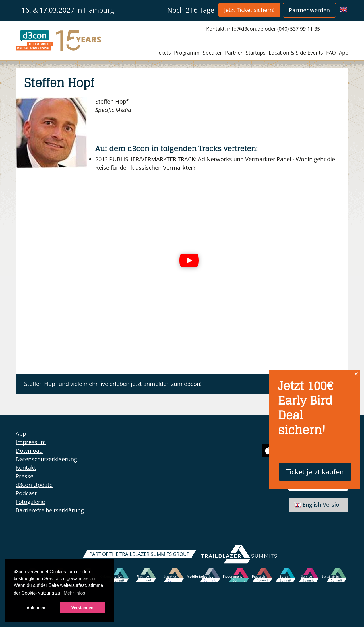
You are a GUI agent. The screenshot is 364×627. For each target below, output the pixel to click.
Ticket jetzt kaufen (315, 472)
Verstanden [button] (82, 608)
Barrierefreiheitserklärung (50, 510)
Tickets (163, 53)
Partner (234, 53)
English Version (318, 505)
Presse (24, 476)
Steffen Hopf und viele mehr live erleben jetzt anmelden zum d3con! (113, 384)
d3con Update (34, 485)
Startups (256, 53)
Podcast (26, 493)
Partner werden (309, 10)
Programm (187, 53)
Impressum (31, 442)
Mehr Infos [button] (75, 593)
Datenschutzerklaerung (46, 459)
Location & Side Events (296, 53)
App (344, 53)
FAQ (331, 53)
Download (29, 451)
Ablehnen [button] (36, 608)
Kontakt (26, 468)
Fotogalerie (30, 502)
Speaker (212, 53)
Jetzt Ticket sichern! (249, 10)
